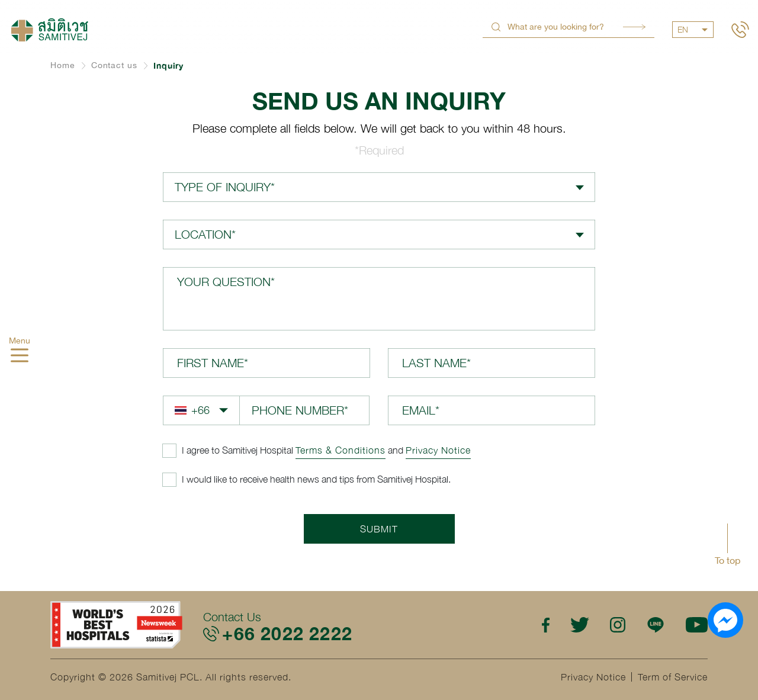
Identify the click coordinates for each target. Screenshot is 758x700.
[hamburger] (20, 357)
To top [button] (728, 560)
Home (63, 65)
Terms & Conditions (341, 450)
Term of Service (673, 677)
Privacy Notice (438, 450)
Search (634, 27)
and (326, 450)
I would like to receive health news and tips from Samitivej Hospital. (316, 479)
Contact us (114, 65)
